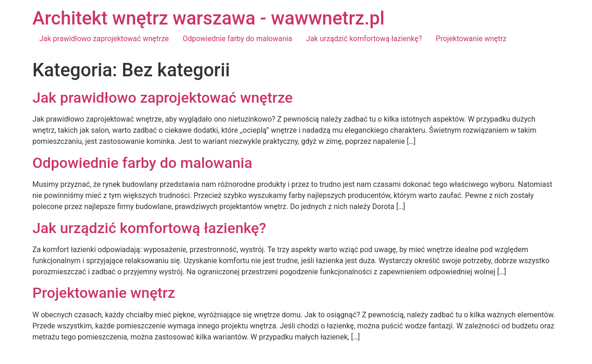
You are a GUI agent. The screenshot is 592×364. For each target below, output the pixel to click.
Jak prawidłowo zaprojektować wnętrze (104, 39)
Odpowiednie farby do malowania (237, 39)
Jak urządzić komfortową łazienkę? (364, 39)
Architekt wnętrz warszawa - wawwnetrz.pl (208, 18)
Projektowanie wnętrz (471, 39)
